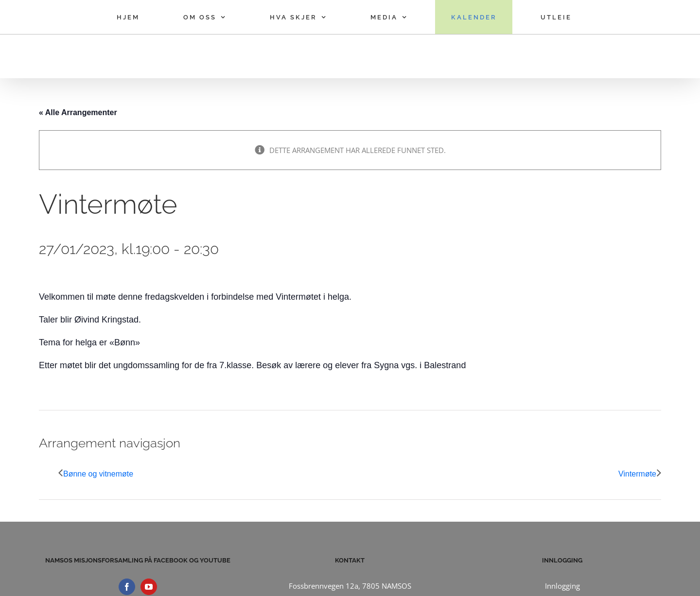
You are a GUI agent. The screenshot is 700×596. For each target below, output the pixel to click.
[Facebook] (127, 587)
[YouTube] (149, 587)
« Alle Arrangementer (78, 112)
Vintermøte (637, 474)
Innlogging (562, 586)
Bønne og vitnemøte (98, 474)
